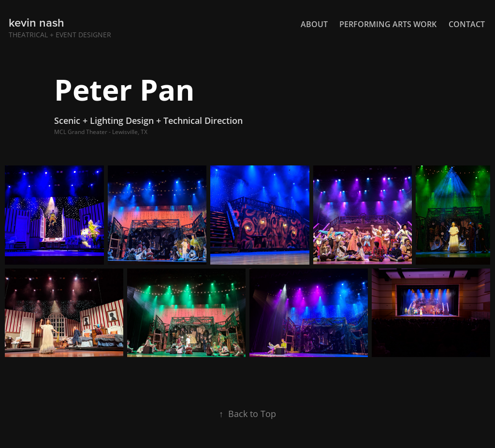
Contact (467, 24)
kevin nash (36, 22)
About (314, 24)
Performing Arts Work (388, 24)
